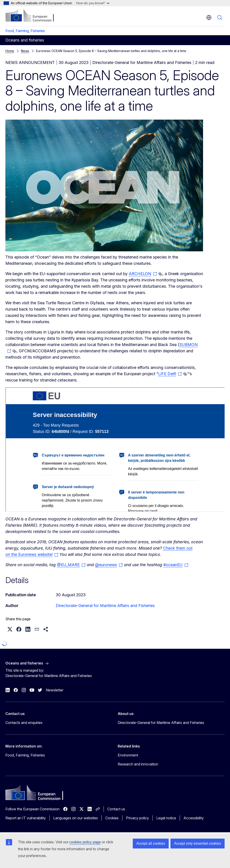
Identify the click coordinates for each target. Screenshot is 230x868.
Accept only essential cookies (198, 843)
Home (10, 51)
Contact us (116, 809)
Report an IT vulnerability (26, 818)
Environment (128, 755)
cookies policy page (85, 842)
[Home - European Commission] (33, 16)
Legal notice (166, 818)
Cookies (112, 818)
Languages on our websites (76, 818)
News (25, 51)
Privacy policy (137, 818)
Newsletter (55, 690)
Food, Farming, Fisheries (25, 31)
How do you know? (93, 3)
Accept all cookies (151, 843)
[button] (10, 629)
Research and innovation (138, 764)
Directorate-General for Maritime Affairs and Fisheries (105, 606)
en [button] (209, 18)
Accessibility (194, 818)
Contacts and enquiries (24, 723)
